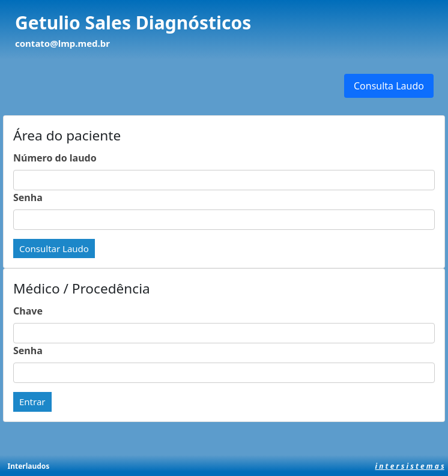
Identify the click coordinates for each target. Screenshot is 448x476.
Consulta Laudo (389, 86)
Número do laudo (55, 158)
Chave (28, 311)
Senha (28, 197)
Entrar (32, 402)
